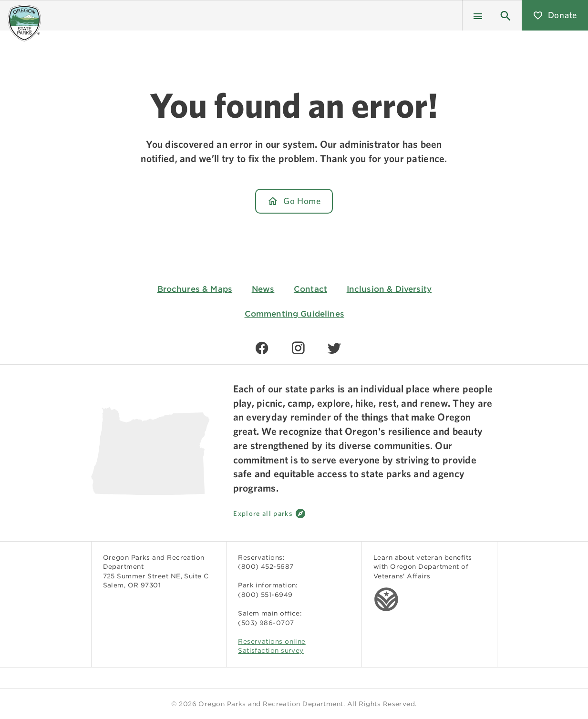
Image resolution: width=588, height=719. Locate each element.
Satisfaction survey (271, 650)
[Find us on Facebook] (262, 348)
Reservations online (272, 641)
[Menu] (478, 15)
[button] (505, 15)
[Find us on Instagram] (298, 348)
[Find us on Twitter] (334, 348)
